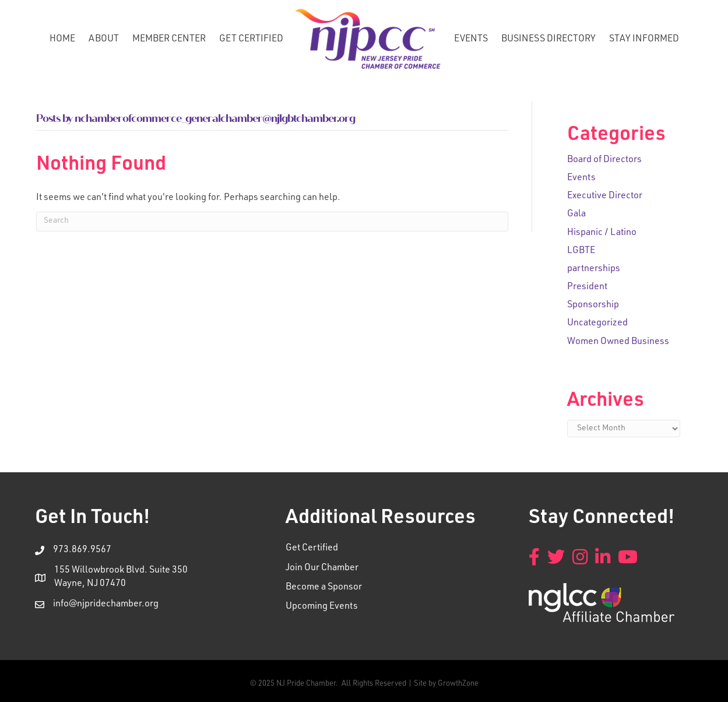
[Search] (272, 222)
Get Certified (251, 40)
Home (62, 40)
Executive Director (605, 196)
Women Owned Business (618, 342)
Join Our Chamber (322, 568)
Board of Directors (604, 160)
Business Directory (548, 40)
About (104, 40)
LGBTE (581, 251)
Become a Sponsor (324, 588)
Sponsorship (593, 306)
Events (471, 40)
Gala (576, 215)
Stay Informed (644, 40)
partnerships (594, 269)
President (587, 287)
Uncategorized (597, 324)
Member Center (169, 40)
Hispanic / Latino (602, 233)
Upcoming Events (322, 607)
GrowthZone (458, 684)
